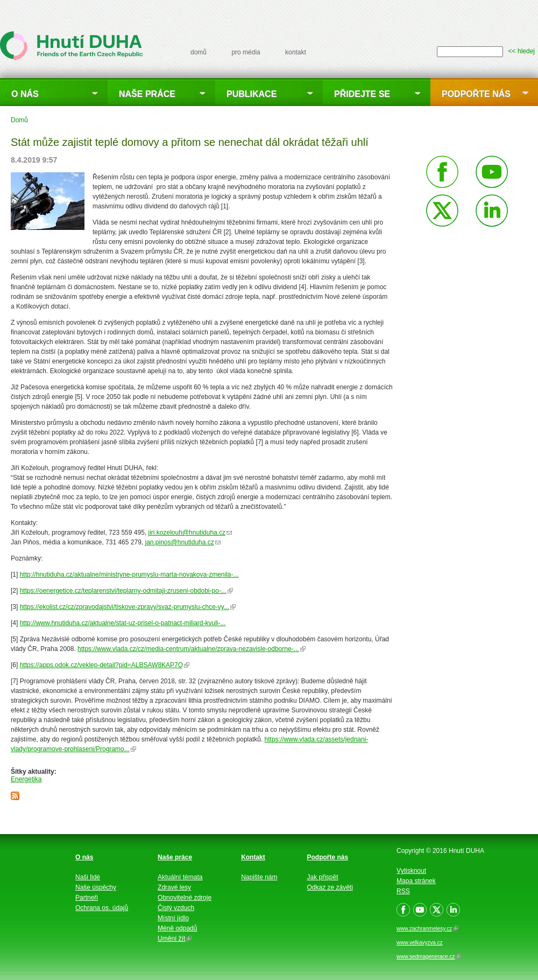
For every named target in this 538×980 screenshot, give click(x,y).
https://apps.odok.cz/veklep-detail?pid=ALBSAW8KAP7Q (105, 665)
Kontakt (253, 857)
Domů (19, 120)
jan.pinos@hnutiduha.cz (183, 542)
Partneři (87, 898)
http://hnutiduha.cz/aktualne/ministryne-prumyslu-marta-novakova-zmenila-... (129, 575)
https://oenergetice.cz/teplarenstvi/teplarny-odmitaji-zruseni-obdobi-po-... (126, 591)
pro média (246, 52)
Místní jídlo (173, 918)
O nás (25, 94)
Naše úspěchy (96, 887)
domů (199, 52)
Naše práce (147, 94)
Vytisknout (411, 871)
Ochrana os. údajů (102, 908)
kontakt (296, 52)
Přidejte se (362, 94)
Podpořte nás (476, 94)
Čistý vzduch (176, 908)
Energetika (26, 779)
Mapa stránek (416, 881)
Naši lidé (88, 877)
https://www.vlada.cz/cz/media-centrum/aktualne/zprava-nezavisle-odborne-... (192, 649)
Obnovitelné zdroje (185, 898)
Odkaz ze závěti (330, 887)
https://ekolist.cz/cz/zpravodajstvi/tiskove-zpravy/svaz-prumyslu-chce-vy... (128, 607)
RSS (403, 891)
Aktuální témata (180, 877)
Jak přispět (323, 877)
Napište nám (259, 877)
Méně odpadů (177, 928)
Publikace (252, 94)
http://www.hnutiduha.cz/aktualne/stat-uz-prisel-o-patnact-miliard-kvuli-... (123, 623)
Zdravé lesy (174, 887)
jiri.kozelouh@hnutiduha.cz (190, 533)
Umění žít (175, 939)
